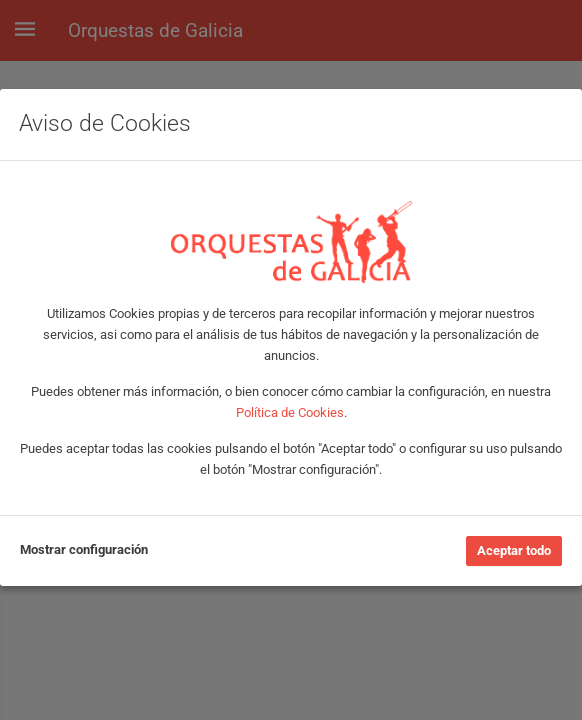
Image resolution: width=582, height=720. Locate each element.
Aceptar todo (514, 550)
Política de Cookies (290, 412)
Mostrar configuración (84, 549)
